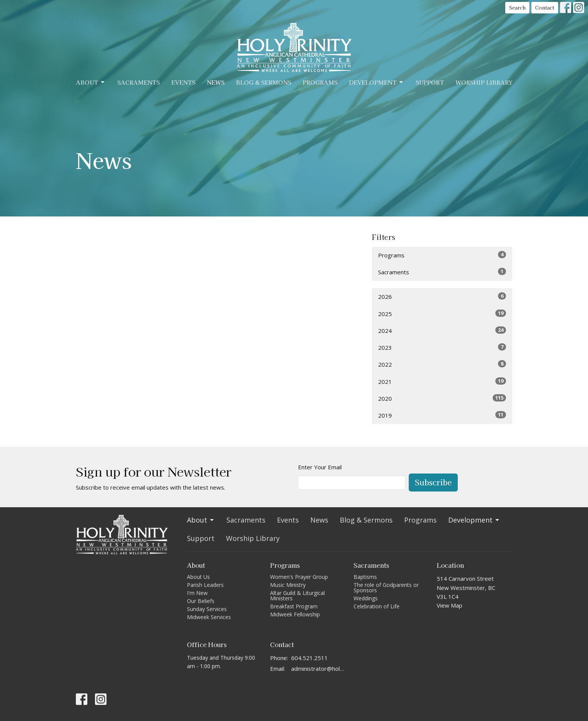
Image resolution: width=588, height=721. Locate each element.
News (216, 82)
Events (183, 82)
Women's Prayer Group (299, 577)
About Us (198, 577)
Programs (320, 82)
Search (517, 7)
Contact (545, 7)
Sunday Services (207, 609)
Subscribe (433, 482)
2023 (442, 347)
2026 (442, 296)
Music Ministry (288, 585)
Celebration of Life (377, 606)
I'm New (197, 593)
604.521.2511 (310, 658)
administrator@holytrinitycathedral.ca (319, 669)
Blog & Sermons (264, 82)
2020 (442, 398)
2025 (442, 314)
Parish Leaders (205, 585)
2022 (442, 364)
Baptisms (365, 577)
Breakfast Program (294, 606)
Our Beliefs (201, 601)
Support (430, 82)
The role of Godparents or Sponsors (386, 587)
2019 (442, 415)
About (91, 82)
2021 (442, 381)
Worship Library (484, 82)
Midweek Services (209, 617)
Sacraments (138, 82)
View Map (450, 605)
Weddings (366, 598)
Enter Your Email (320, 467)
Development (377, 82)
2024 (442, 330)
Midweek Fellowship (295, 614)
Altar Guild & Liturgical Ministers (297, 596)
